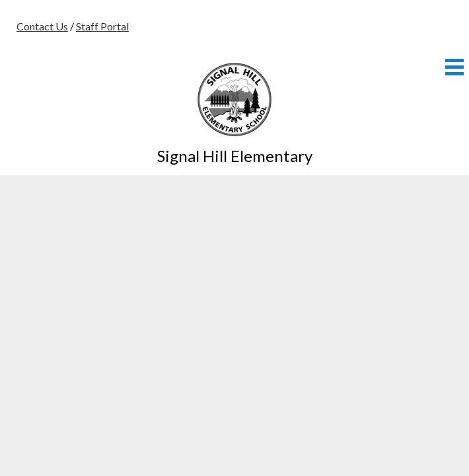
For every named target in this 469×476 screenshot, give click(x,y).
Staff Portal (102, 26)
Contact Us (42, 26)
